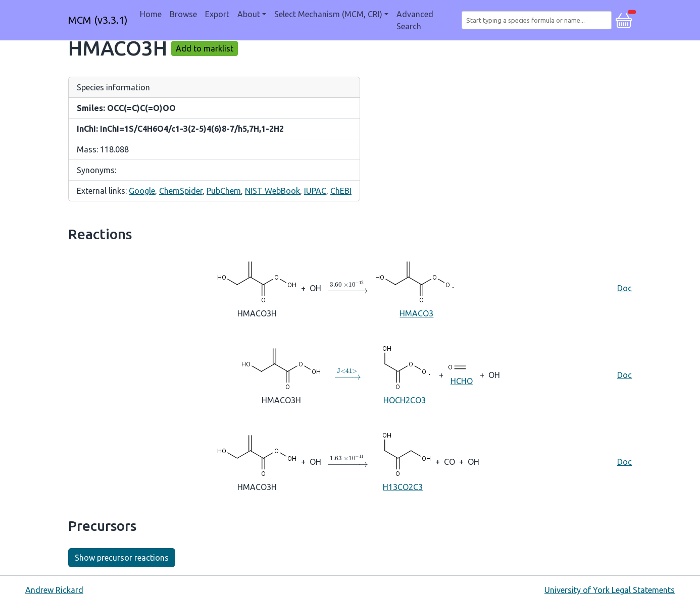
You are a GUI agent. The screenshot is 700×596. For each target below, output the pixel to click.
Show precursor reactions (122, 558)
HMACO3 (417, 287)
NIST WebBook (272, 191)
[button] (624, 19)
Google (142, 191)
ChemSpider (181, 191)
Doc (624, 288)
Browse (183, 14)
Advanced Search (415, 20)
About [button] (249, 14)
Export (217, 14)
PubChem (224, 191)
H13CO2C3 (403, 461)
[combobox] (539, 20)
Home (151, 14)
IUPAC (315, 191)
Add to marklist (205, 48)
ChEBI (341, 191)
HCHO (462, 374)
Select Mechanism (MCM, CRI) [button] (328, 14)
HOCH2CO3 (405, 374)
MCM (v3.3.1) (98, 20)
